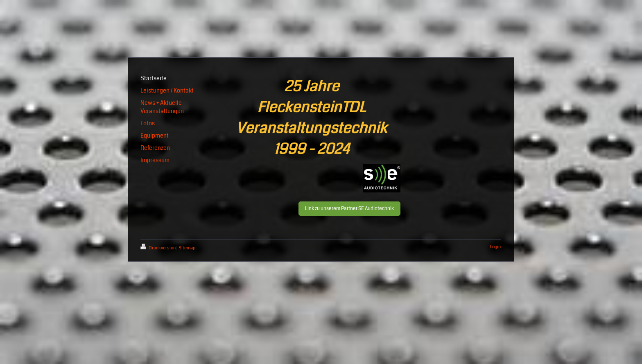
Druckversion (158, 248)
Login (495, 247)
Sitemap (187, 248)
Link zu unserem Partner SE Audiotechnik (349, 209)
